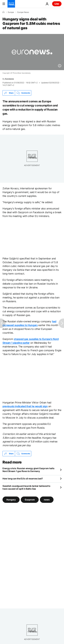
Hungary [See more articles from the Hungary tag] (11, 500)
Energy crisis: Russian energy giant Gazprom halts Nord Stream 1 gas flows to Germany (28, 470)
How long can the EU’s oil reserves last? (23, 479)
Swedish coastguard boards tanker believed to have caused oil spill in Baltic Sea (26, 487)
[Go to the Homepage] (11, 4)
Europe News (23, 12)
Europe (11, 12)
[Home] (3, 12)
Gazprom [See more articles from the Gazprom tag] (30, 500)
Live (57, 4)
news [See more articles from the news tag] (47, 500)
